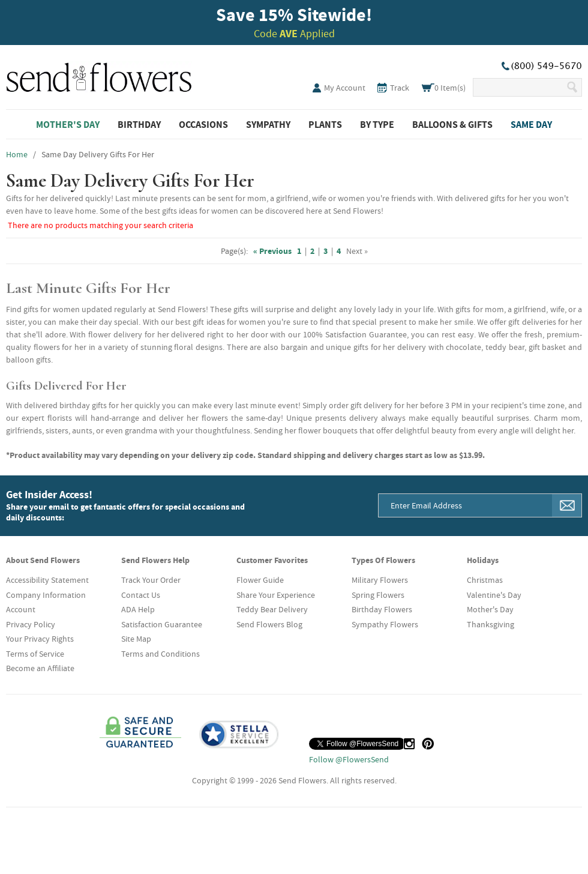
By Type (377, 124)
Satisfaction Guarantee (162, 624)
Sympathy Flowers (385, 624)
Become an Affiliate (40, 668)
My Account (345, 88)
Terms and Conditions (160, 654)
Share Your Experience (276, 595)
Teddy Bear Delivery (272, 609)
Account (21, 609)
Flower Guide (260, 580)
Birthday (139, 124)
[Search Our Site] (519, 87)
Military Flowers (380, 580)
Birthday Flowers (382, 609)
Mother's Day (68, 124)
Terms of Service (35, 654)
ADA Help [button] (138, 609)
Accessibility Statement (47, 580)
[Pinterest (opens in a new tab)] (428, 744)
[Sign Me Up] (567, 505)
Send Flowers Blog (269, 624)
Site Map (136, 639)
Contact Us (141, 595)
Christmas (485, 580)
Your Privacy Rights (40, 639)
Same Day (531, 124)
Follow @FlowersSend (349, 759)
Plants (325, 124)
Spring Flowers (378, 595)
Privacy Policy (31, 624)
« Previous (272, 251)
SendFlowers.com (99, 75)
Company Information (46, 595)
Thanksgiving (490, 624)
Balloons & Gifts (452, 124)
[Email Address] (466, 505)
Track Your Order (151, 580)
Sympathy (268, 124)
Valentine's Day (494, 595)
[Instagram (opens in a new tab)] (409, 744)
